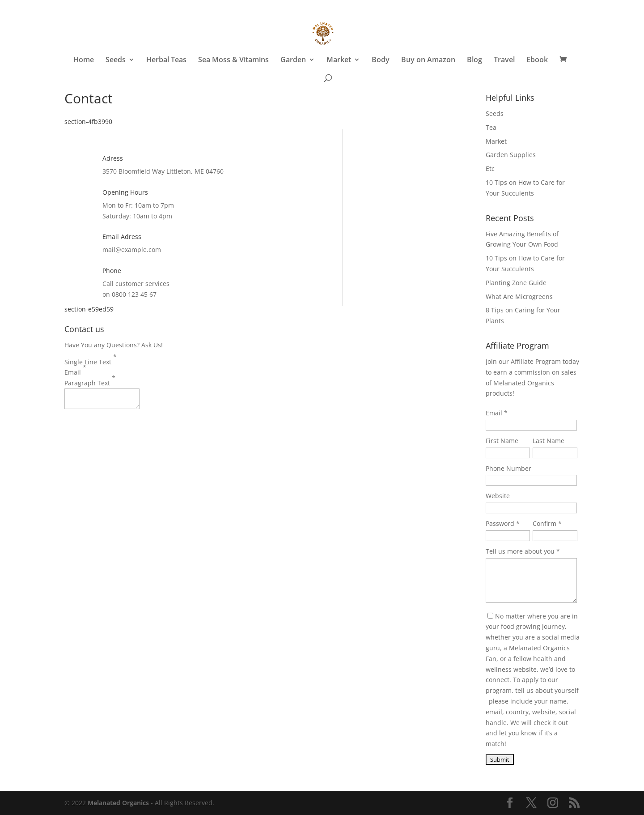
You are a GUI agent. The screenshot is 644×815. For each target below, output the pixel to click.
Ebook (537, 60)
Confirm (544, 523)
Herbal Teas (166, 60)
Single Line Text (91, 359)
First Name (502, 441)
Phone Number (508, 468)
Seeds (116, 60)
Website (498, 496)
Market (339, 60)
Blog (475, 60)
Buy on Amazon (428, 60)
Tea (491, 127)
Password (500, 523)
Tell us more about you (520, 551)
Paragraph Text (90, 380)
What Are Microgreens (519, 297)
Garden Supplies (511, 155)
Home (84, 60)
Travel (504, 60)
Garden (293, 60)
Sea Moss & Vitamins (233, 60)
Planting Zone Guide (516, 283)
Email (75, 370)
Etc (490, 169)
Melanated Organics (118, 803)
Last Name (549, 441)
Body (381, 60)
